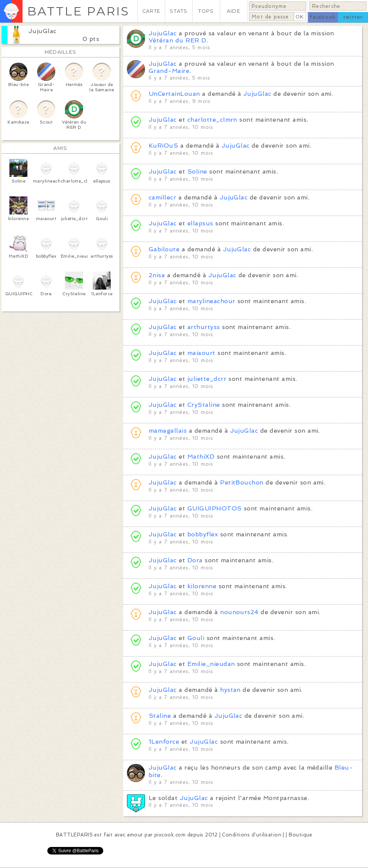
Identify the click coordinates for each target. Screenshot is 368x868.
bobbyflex (203, 534)
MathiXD (201, 457)
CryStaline (204, 405)
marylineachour (211, 301)
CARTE (151, 11)
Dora (195, 560)
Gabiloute (164, 249)
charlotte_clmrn (212, 120)
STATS (179, 11)
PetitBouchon (242, 482)
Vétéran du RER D (178, 40)
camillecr (162, 197)
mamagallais (168, 431)
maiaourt (201, 353)
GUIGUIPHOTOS (215, 508)
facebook (323, 17)
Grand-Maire (169, 71)
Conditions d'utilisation (252, 835)
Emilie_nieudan (211, 664)
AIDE (234, 11)
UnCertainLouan (174, 94)
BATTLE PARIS (78, 11)
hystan (230, 690)
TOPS (206, 11)
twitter (353, 17)
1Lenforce (164, 742)
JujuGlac (43, 31)
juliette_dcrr (207, 379)
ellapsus (200, 223)
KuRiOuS (163, 146)
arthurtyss (204, 327)
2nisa (157, 275)
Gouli (196, 638)
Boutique (300, 835)
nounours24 (239, 612)
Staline (161, 716)
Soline (197, 171)
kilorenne (202, 586)
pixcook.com (170, 835)
